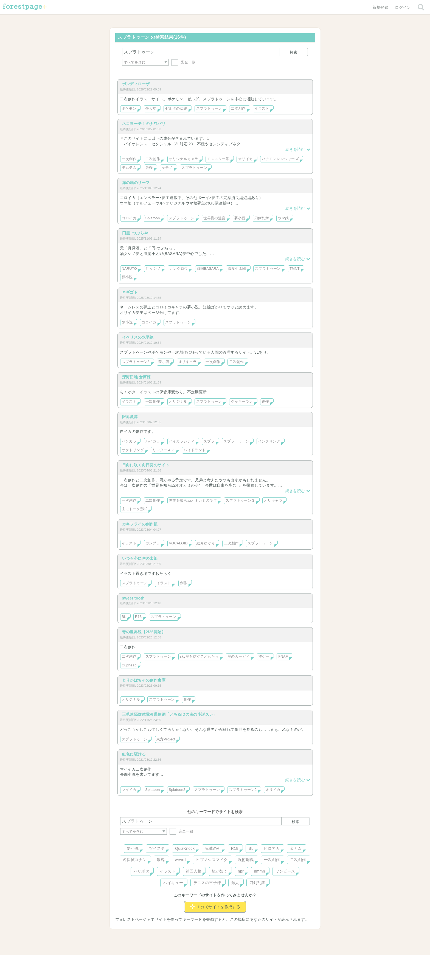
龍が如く (220, 871)
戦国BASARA (208, 269)
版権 (149, 168)
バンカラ (129, 441)
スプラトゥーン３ (240, 501)
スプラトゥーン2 (243, 790)
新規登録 (380, 7)
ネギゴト (130, 292)
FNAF (283, 657)
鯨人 (235, 883)
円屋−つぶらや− (136, 233)
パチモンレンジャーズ (280, 159)
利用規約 (207, 961)
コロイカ (129, 218)
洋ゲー (264, 657)
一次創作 (129, 159)
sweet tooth (133, 598)
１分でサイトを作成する (215, 907)
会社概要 (236, 961)
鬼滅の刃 (213, 848)
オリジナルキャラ (184, 159)
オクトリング (133, 450)
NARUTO (129, 269)
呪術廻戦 (246, 860)
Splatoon (153, 218)
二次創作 (238, 109)
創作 (265, 402)
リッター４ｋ (164, 450)
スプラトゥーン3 (136, 362)
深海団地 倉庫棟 (137, 377)
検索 (294, 52)
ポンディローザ (136, 84)
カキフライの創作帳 (140, 524)
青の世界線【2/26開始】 (144, 632)
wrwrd (180, 860)
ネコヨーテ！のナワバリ (144, 124)
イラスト (262, 109)
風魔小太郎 (237, 269)
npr (241, 871)
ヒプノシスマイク (212, 860)
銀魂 (161, 860)
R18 (138, 617)
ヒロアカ (272, 848)
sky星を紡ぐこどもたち (199, 657)
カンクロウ (179, 269)
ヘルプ (145, 961)
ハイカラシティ (182, 441)
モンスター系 (218, 159)
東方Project (166, 739)
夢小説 (240, 218)
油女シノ (153, 269)
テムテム (129, 168)
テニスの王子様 (207, 883)
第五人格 (194, 871)
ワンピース (285, 871)
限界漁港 (130, 417)
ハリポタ (142, 871)
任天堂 (151, 109)
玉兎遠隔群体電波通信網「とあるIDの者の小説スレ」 (170, 714)
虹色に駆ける (134, 754)
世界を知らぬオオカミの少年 (193, 501)
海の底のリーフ (136, 183)
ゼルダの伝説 (176, 109)
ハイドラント (195, 450)
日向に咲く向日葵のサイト (146, 465)
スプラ (209, 441)
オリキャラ (188, 362)
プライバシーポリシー (274, 961)
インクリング (269, 441)
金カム (296, 848)
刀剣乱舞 (262, 218)
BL (124, 617)
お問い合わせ (175, 961)
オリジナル (178, 402)
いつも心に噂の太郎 (140, 558)
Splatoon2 (177, 790)
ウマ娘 (283, 218)
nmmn (259, 871)
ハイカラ (153, 441)
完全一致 (183, 62)
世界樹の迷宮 (214, 218)
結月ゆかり (206, 543)
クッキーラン (242, 402)
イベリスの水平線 (138, 337)
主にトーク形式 (135, 509)
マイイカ (129, 790)
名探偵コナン (135, 860)
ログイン (403, 7)
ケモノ (167, 168)
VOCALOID (178, 543)
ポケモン (129, 109)
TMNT (295, 269)
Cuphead (129, 665)
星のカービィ (239, 657)
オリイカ (246, 159)
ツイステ (157, 848)
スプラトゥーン (209, 109)
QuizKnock (185, 848)
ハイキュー (173, 883)
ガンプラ (153, 543)
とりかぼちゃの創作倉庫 (144, 680)
